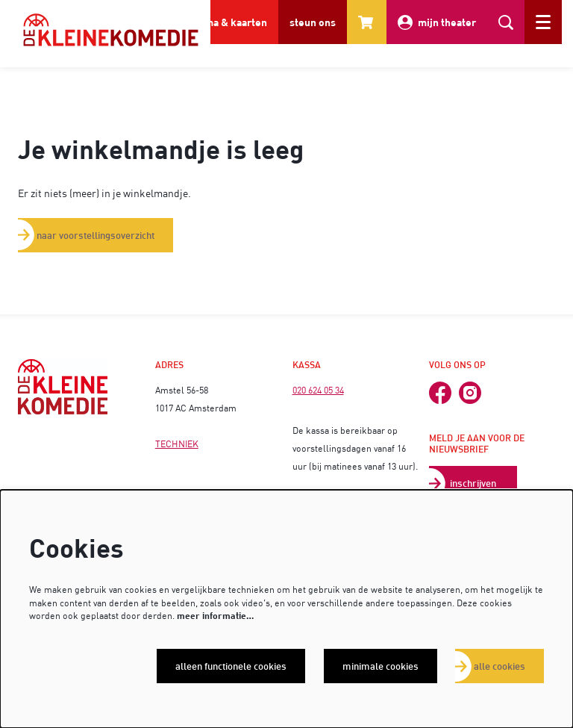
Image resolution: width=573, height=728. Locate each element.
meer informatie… (215, 616)
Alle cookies (500, 666)
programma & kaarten (215, 22)
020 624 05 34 (318, 390)
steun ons (313, 22)
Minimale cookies (381, 666)
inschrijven (473, 483)
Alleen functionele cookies (231, 666)
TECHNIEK (177, 444)
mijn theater (437, 22)
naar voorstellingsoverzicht (95, 235)
